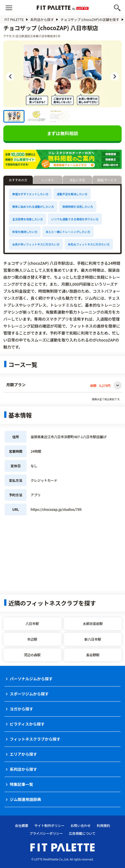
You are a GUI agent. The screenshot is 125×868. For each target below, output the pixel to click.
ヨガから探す (21, 709)
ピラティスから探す (27, 724)
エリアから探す (23, 754)
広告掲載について (82, 833)
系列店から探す (42, 19)
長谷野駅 (93, 655)
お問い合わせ (81, 825)
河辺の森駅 (32, 655)
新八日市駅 (93, 639)
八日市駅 (32, 623)
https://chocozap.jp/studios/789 (56, 509)
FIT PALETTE (14, 19)
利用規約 (104, 825)
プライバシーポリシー (46, 833)
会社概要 (21, 825)
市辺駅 (32, 639)
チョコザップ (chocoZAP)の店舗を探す (90, 19)
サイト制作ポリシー (49, 825)
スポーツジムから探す (29, 694)
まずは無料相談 (62, 133)
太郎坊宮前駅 (93, 623)
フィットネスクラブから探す (35, 739)
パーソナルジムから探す (31, 679)
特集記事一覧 (21, 784)
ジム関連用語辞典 (25, 799)
